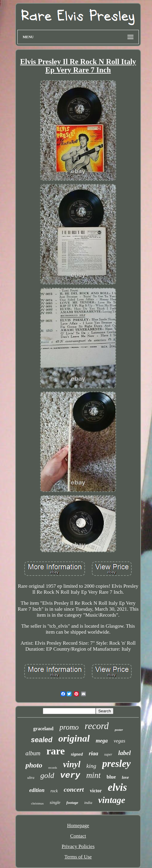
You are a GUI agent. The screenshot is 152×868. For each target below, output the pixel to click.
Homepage (78, 826)
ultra (31, 778)
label (124, 753)
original (74, 738)
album (33, 753)
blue (111, 777)
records (53, 768)
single (55, 802)
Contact (78, 836)
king (91, 766)
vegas (120, 741)
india (88, 803)
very (70, 775)
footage (72, 803)
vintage (112, 800)
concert (74, 789)
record (97, 726)
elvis (117, 787)
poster (119, 730)
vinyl (72, 764)
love (125, 778)
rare (56, 751)
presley (116, 764)
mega (102, 741)
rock (54, 791)
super (108, 754)
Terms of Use (78, 857)
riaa (94, 753)
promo (69, 727)
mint (93, 775)
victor (96, 791)
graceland (43, 729)
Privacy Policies (78, 846)
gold (47, 775)
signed (77, 754)
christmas (37, 803)
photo (34, 765)
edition (37, 790)
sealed (42, 740)
